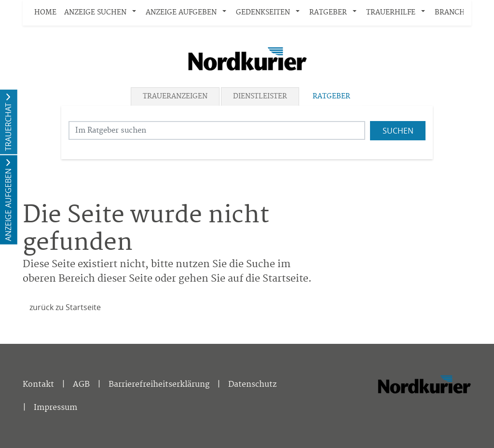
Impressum (55, 407)
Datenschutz (252, 384)
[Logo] (247, 59)
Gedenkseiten (263, 13)
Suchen (398, 131)
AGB (81, 384)
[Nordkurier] (424, 398)
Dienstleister (260, 96)
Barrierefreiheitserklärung (159, 384)
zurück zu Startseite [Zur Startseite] (65, 307)
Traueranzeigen (175, 96)
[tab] (176, 96)
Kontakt (38, 384)
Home (45, 13)
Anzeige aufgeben (181, 13)
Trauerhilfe (391, 13)
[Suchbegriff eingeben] (217, 130)
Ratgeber (328, 13)
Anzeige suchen (95, 13)
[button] (136, 13)
